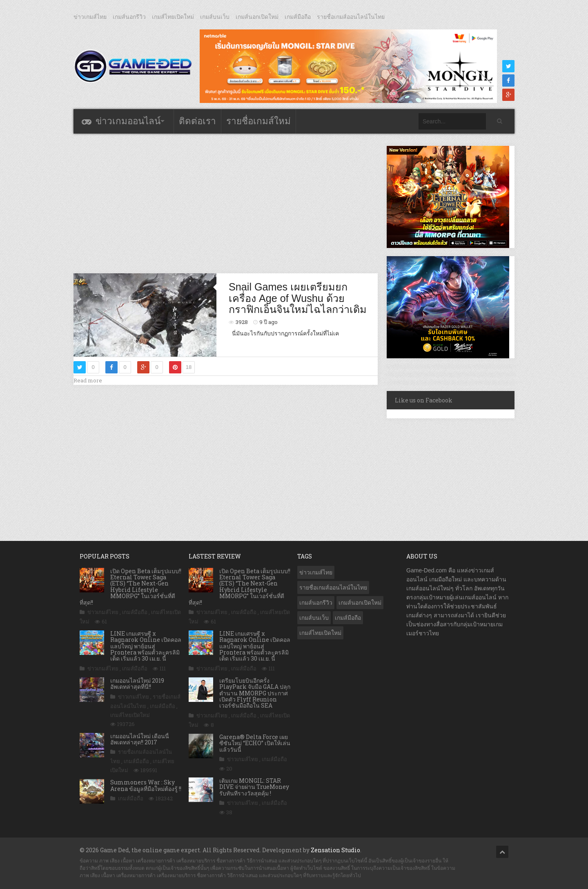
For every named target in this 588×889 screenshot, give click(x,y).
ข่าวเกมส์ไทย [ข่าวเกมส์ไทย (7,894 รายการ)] (316, 572)
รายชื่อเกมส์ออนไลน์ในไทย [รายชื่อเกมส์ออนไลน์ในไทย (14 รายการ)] (333, 587)
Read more (88, 380)
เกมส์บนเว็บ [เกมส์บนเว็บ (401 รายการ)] (314, 618)
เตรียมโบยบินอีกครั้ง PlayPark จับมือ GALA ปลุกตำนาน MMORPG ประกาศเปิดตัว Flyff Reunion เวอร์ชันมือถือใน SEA (255, 693)
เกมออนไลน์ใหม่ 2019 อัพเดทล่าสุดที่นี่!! (137, 684)
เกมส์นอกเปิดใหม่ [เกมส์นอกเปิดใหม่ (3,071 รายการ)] (360, 603)
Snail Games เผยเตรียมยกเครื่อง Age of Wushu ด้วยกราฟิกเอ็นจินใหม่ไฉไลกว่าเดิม (298, 298)
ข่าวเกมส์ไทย (90, 17)
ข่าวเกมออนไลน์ (128, 121)
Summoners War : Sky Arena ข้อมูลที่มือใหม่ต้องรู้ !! (146, 785)
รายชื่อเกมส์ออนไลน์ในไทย (351, 17)
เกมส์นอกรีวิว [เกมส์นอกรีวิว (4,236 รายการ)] (316, 603)
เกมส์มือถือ (298, 17)
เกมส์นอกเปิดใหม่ (257, 17)
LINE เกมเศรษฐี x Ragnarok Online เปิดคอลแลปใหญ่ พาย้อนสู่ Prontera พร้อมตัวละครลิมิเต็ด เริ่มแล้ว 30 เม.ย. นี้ (146, 646)
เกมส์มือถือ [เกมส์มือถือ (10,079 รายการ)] (348, 618)
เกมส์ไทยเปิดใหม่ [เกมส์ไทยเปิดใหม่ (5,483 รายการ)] (320, 633)
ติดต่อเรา (197, 121)
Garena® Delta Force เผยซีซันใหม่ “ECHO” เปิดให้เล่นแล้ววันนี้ (255, 743)
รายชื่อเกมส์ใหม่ (258, 121)
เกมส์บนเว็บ (215, 17)
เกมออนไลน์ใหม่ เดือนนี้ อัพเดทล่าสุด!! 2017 (140, 739)
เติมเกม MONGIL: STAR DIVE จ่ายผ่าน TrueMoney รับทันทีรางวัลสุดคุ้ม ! (254, 787)
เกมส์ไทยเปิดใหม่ (173, 17)
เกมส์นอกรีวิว (129, 17)
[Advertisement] (226, 203)
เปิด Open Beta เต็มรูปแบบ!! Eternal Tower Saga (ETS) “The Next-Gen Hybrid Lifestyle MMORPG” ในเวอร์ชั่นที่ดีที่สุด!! (130, 587)
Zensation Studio (335, 850)
